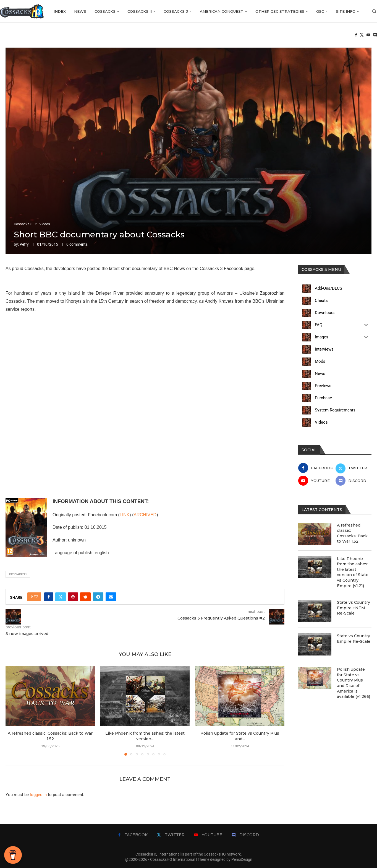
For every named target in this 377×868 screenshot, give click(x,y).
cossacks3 (18, 574)
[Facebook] (356, 35)
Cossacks (105, 11)
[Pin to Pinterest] (73, 597)
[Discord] (375, 35)
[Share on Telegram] (98, 597)
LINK (125, 515)
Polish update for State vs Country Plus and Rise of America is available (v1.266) (354, 683)
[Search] (374, 11)
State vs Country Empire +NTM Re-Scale (354, 608)
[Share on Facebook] (49, 597)
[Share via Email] (111, 597)
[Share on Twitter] (61, 597)
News (80, 11)
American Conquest (222, 11)
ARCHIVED (145, 515)
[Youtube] (368, 35)
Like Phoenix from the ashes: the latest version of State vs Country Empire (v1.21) (353, 572)
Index (60, 11)
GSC (320, 11)
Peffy (24, 244)
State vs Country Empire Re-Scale (354, 639)
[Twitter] (362, 35)
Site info (346, 11)
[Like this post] (36, 597)
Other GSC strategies (280, 11)
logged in (38, 795)
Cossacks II (140, 11)
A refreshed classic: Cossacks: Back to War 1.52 (352, 533)
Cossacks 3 (176, 11)
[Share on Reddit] (85, 597)
